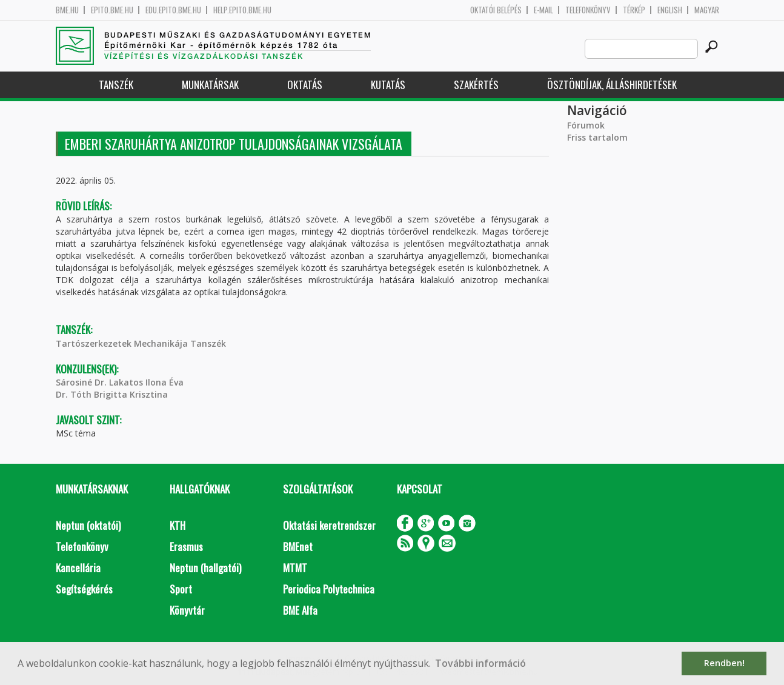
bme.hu (67, 10)
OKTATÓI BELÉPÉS (496, 10)
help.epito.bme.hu (242, 10)
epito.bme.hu (112, 10)
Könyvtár (187, 610)
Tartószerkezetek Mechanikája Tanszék (141, 343)
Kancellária (78, 568)
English (670, 10)
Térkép (634, 10)
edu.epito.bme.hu (173, 10)
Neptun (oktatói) (88, 525)
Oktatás (305, 85)
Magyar (707, 10)
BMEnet (298, 546)
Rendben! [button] (724, 663)
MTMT (295, 568)
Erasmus (186, 546)
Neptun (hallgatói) (205, 568)
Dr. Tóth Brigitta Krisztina (112, 394)
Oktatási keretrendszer (329, 525)
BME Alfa (300, 610)
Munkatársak (210, 85)
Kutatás (388, 85)
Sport (181, 589)
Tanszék (116, 85)
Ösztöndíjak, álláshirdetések (612, 85)
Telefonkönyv (588, 10)
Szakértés (476, 85)
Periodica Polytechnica (329, 589)
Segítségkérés (84, 589)
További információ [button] (480, 663)
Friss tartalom (597, 137)
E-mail (543, 10)
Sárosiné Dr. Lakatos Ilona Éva (120, 382)
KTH (178, 525)
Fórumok (586, 125)
